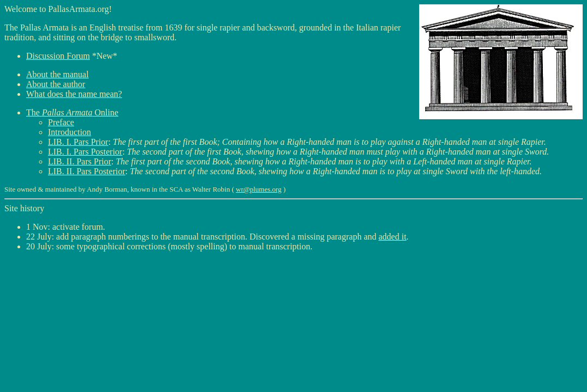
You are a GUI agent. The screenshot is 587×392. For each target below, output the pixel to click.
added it (393, 237)
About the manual (58, 74)
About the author (56, 84)
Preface (61, 122)
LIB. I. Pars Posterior (85, 152)
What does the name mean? (74, 94)
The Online (72, 112)
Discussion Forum (58, 56)
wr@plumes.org (259, 189)
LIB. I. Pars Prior (78, 142)
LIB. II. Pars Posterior (87, 171)
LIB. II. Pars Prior (80, 161)
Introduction (69, 132)
